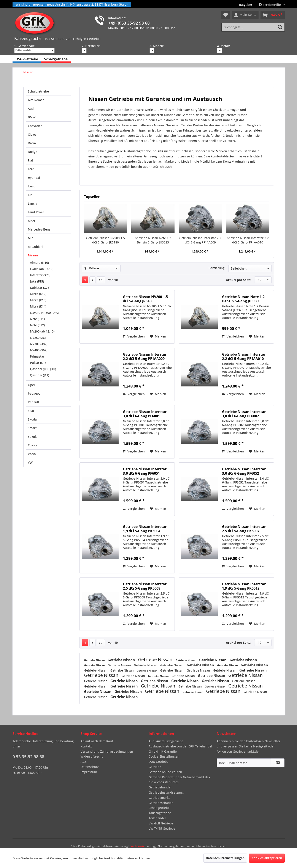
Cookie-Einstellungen (164, 756)
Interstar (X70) (40, 275)
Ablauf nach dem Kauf (97, 741)
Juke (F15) (37, 281)
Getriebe (155, 767)
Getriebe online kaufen (165, 772)
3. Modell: (157, 46)
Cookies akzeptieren (267, 858)
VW (30, 462)
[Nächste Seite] (92, 280)
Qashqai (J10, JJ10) (43, 369)
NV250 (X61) (39, 338)
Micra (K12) (38, 294)
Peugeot (34, 393)
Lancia (33, 203)
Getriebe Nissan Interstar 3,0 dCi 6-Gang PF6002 (244, 414)
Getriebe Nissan (95, 660)
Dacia (32, 143)
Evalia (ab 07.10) (42, 269)
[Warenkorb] (273, 15)
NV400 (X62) (39, 350)
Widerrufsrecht (92, 756)
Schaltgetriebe (38, 91)
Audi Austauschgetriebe (166, 741)
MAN (31, 221)
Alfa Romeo (36, 100)
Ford (31, 169)
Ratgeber (246, 5)
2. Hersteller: (91, 46)
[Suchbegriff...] (253, 27)
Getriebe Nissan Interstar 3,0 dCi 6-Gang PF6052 (244, 471)
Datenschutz (90, 767)
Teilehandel (157, 818)
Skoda (32, 419)
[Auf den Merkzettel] (158, 336)
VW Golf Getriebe (161, 823)
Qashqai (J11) (40, 375)
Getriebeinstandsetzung (166, 792)
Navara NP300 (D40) (44, 313)
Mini (31, 238)
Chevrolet (35, 126)
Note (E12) (37, 325)
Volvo (32, 454)
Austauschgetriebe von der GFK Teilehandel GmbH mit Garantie (180, 749)
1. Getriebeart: (25, 46)
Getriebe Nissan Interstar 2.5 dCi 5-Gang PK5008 (145, 586)
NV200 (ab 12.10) (42, 331)
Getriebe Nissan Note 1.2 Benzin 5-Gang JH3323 (153, 240)
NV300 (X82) (39, 344)
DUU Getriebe (159, 762)
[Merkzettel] (226, 15)
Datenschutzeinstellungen (225, 858)
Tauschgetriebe (160, 813)
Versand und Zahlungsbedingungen (107, 751)
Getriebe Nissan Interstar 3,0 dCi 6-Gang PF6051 (145, 471)
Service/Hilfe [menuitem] (270, 5)
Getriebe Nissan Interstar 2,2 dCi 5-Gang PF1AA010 (248, 240)
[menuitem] (246, 5)
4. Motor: (224, 46)
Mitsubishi (36, 247)
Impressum (89, 772)
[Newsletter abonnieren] (278, 763)
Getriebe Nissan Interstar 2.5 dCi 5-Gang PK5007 (244, 529)
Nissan (33, 255)
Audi (31, 109)
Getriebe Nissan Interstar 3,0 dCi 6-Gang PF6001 (145, 414)
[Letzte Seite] (101, 280)
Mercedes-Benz (39, 229)
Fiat (30, 160)
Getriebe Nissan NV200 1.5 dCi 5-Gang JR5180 (106, 240)
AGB (84, 762)
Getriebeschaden (161, 803)
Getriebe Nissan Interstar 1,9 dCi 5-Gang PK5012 (244, 586)
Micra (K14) (38, 306)
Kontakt (86, 746)
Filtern (92, 268)
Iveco (32, 186)
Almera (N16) (39, 263)
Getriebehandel (160, 787)
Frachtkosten (138, 846)
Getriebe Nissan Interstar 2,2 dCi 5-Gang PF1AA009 (200, 240)
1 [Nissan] (85, 280)
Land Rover (36, 212)
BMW (32, 117)
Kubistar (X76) (40, 288)
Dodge (33, 152)
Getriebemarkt (159, 798)
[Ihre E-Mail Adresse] (244, 763)
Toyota (33, 445)
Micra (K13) (38, 300)
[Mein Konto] (245, 15)
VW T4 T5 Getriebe (162, 828)
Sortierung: (217, 268)
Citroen (33, 134)
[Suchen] (280, 27)
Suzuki (33, 437)
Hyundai (34, 178)
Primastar (37, 356)
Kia (30, 195)
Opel (31, 385)
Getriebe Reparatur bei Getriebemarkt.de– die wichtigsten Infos (179, 780)
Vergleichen (134, 336)
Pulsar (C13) (39, 363)
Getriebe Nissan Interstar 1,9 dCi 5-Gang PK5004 (145, 529)
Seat (31, 411)
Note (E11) (37, 319)
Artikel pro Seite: (239, 280)
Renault (33, 402)
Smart (32, 428)
